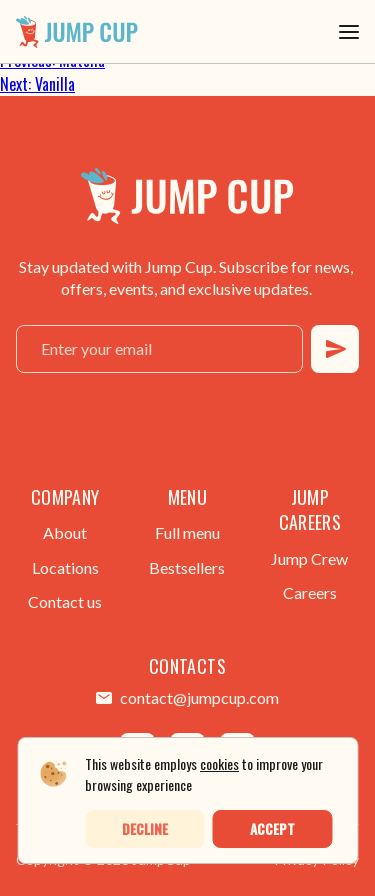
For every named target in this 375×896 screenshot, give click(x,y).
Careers (310, 592)
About (65, 532)
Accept (272, 828)
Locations (65, 567)
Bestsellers (187, 567)
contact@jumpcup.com (199, 697)
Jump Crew (309, 558)
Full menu (187, 532)
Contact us (65, 601)
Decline (145, 828)
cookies (219, 763)
